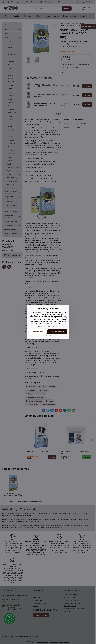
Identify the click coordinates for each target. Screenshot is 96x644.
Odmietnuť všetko (38, 332)
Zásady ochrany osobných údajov (48, 327)
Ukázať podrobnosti (48, 336)
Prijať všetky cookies (57, 332)
